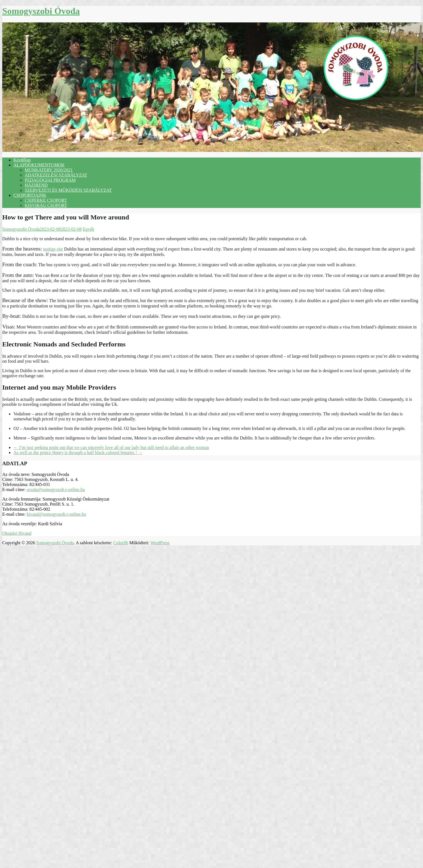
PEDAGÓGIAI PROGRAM (50, 180)
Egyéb (88, 229)
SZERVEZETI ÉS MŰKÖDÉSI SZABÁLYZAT (68, 190)
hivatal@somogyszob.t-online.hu (56, 514)
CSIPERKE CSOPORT (46, 200)
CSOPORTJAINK (30, 195)
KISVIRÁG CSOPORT (46, 205)
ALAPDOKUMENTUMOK (39, 165)
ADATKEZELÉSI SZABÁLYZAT (56, 175)
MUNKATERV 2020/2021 (49, 170)
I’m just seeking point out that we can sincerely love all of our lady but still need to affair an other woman (111, 447)
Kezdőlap (22, 160)
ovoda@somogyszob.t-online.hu (56, 489)
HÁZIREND (36, 185)
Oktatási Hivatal (17, 533)
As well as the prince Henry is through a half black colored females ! (78, 452)
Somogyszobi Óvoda (41, 11)
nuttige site (53, 249)
